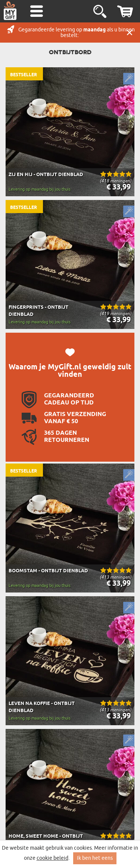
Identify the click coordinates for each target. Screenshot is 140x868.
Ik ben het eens (95, 858)
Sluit (130, 33)
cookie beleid (52, 858)
